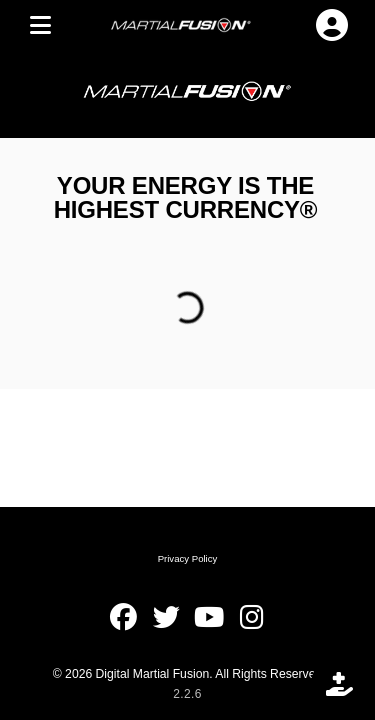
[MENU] (40, 25)
